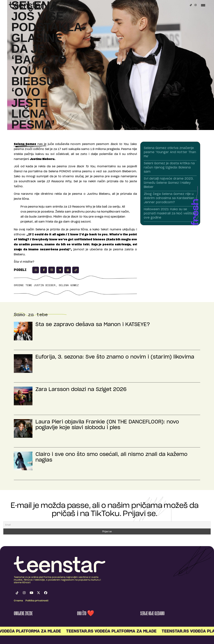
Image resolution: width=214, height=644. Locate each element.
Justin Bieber (45, 285)
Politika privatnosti (37, 601)
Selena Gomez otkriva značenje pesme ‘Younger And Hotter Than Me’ (170, 152)
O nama (18, 601)
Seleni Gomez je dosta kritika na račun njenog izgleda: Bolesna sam (169, 168)
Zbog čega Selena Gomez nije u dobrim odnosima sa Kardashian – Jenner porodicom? (170, 198)
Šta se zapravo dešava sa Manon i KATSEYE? (93, 325)
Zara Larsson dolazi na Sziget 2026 (81, 389)
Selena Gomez (69, 285)
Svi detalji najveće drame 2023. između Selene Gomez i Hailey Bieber (169, 183)
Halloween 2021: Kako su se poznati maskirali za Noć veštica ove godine (169, 214)
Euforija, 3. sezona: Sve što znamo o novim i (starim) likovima (115, 357)
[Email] (107, 525)
